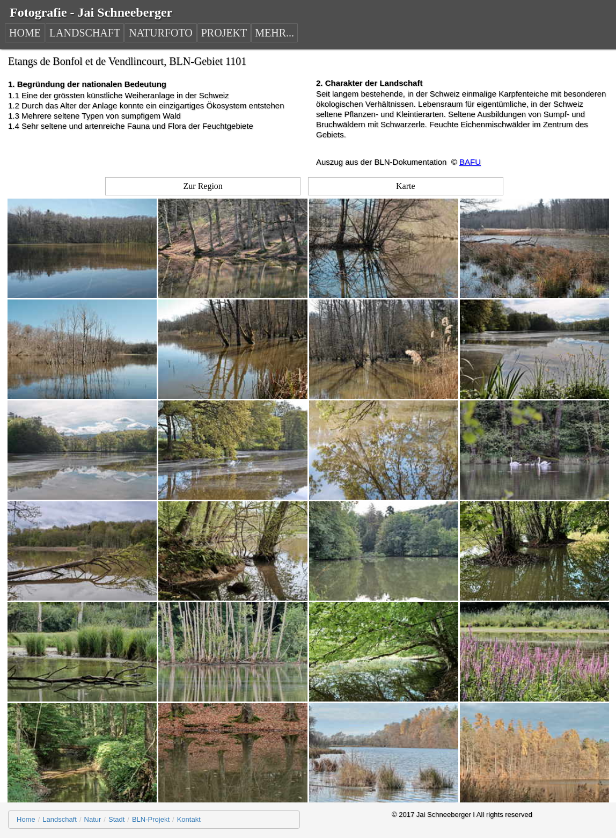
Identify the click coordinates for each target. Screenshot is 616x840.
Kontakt (189, 819)
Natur (93, 819)
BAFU (470, 162)
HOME (25, 33)
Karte (406, 186)
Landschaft (60, 819)
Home (26, 819)
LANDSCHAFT (85, 33)
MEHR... (274, 33)
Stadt (116, 819)
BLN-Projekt (151, 819)
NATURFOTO (161, 33)
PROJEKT (224, 33)
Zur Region (203, 186)
